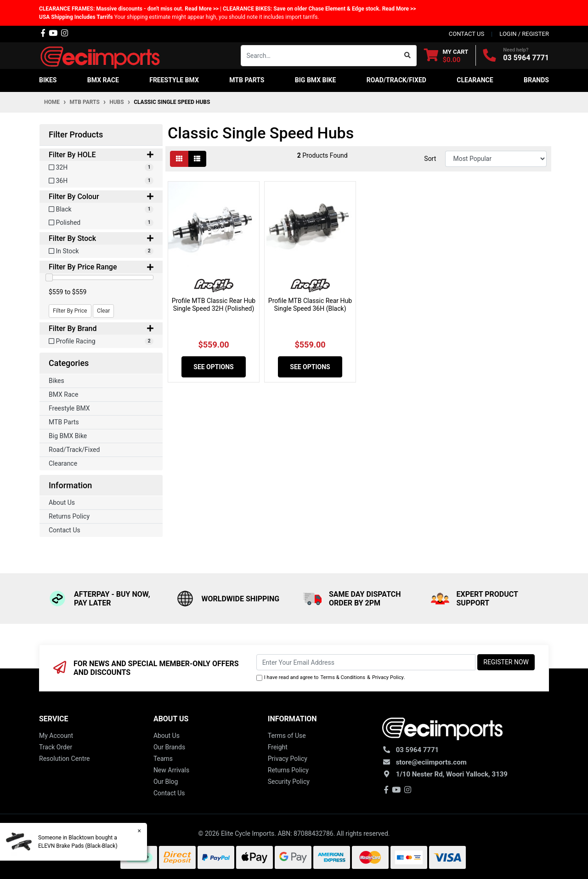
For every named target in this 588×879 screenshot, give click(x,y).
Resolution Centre (64, 759)
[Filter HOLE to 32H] (101, 168)
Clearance (63, 463)
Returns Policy (69, 516)
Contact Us (65, 530)
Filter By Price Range (101, 267)
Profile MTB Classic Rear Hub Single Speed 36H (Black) (310, 305)
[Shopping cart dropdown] (446, 55)
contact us (466, 34)
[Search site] (408, 56)
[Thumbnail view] (179, 159)
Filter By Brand (101, 328)
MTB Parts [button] (247, 80)
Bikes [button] (48, 80)
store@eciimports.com (431, 762)
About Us (62, 502)
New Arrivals (171, 770)
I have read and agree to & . (331, 678)
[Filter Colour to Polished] (101, 223)
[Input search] (320, 56)
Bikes (57, 381)
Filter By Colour (101, 197)
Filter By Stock (101, 238)
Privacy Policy (388, 677)
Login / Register (524, 34)
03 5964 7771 (526, 58)
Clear (103, 311)
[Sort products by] (496, 159)
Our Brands (169, 747)
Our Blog (166, 782)
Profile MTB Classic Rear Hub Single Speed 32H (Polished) (214, 305)
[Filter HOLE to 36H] (101, 181)
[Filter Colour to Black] (101, 209)
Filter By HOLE (101, 155)
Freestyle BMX (69, 408)
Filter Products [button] (76, 134)
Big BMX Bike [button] (316, 80)
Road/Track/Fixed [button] (396, 80)
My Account (56, 736)
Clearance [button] (475, 80)
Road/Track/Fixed (74, 450)
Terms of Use (287, 736)
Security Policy (289, 782)
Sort (430, 159)
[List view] (197, 159)
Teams (163, 759)
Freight (278, 747)
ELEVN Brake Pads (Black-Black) (77, 846)
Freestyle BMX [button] (174, 80)
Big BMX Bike (68, 436)
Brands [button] (536, 80)
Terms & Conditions (343, 677)
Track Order (56, 747)
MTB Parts (64, 422)
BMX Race (63, 394)
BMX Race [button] (103, 80)
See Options (213, 367)
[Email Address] (366, 662)
